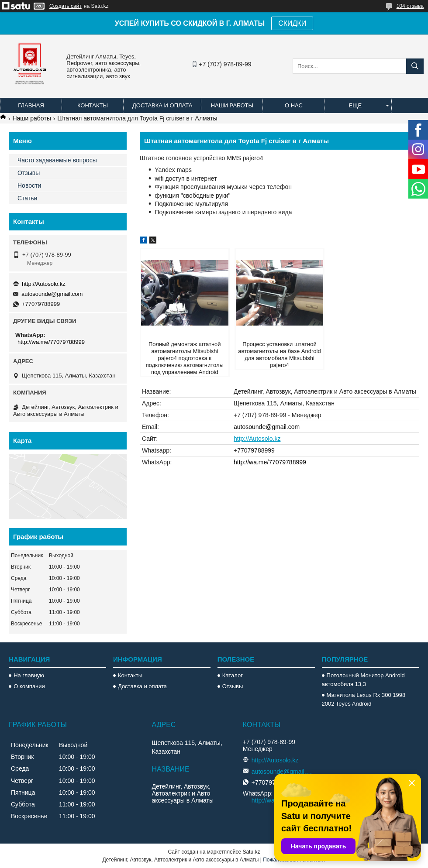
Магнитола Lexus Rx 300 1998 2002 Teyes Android (364, 699)
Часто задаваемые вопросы (57, 160)
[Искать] (415, 66)
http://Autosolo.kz (257, 439)
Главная (31, 105)
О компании (29, 686)
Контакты (93, 105)
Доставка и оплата (162, 105)
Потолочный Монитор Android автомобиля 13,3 (363, 680)
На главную (29, 675)
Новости (29, 185)
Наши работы (232, 105)
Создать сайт (66, 6)
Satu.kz (251, 852)
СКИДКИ (292, 23)
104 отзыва (410, 6)
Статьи (27, 198)
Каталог (233, 675)
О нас (294, 105)
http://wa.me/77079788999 (270, 462)
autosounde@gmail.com (267, 427)
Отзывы (29, 173)
